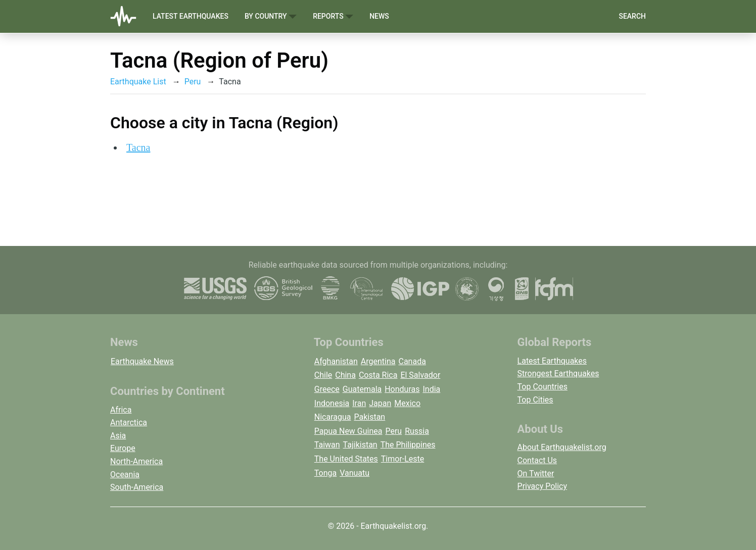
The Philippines (408, 445)
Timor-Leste (403, 459)
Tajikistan (360, 445)
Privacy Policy (542, 486)
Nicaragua (333, 417)
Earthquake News (142, 361)
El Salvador (420, 375)
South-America (137, 487)
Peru (193, 82)
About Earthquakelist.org (562, 447)
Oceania (125, 474)
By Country (271, 16)
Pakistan (369, 417)
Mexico (407, 403)
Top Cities (535, 400)
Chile (323, 375)
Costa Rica (378, 375)
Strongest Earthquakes (558, 373)
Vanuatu (355, 473)
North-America (136, 461)
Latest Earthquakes (191, 16)
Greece (327, 389)
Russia (417, 431)
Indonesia (332, 403)
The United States (346, 459)
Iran (359, 403)
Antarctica (129, 422)
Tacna (138, 147)
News (379, 16)
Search (632, 16)
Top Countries (542, 387)
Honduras (402, 389)
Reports (333, 16)
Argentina (378, 361)
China (345, 375)
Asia (118, 436)
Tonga (325, 473)
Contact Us (537, 460)
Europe (123, 448)
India (431, 389)
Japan (380, 403)
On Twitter (536, 473)
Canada (412, 361)
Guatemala (362, 389)
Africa (121, 410)
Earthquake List (138, 82)
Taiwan (327, 445)
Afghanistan (336, 361)
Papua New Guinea (348, 431)
